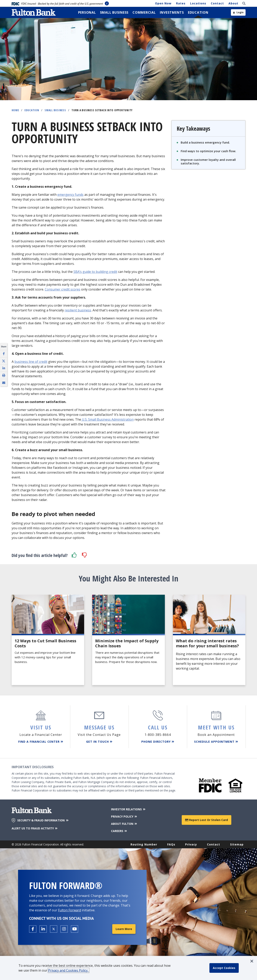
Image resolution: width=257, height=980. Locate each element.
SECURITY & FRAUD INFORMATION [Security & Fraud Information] (43, 820)
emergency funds (70, 195)
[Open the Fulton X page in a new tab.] (54, 929)
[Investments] (172, 12)
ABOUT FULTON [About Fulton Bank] (124, 824)
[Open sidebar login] (238, 12)
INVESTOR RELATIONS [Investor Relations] (129, 809)
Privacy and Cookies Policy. (69, 970)
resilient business (78, 310)
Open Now (163, 3)
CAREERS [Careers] (119, 831)
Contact (217, 3)
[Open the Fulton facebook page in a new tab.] (33, 929)
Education (32, 110)
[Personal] (87, 12)
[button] (74, 555)
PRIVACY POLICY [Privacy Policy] (124, 816)
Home (15, 110)
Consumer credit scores (63, 289)
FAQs (171, 844)
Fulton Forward (69, 910)
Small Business (55, 110)
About (233, 3)
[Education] (198, 12)
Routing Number (144, 844)
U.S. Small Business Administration (107, 419)
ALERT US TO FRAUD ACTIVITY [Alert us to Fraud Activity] (35, 828)
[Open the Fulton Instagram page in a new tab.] (64, 929)
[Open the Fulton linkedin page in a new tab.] (43, 929)
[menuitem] (87, 12)
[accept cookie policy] (224, 968)
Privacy (191, 844)
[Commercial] (144, 12)
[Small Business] (114, 12)
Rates (181, 3)
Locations (198, 3)
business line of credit (31, 362)
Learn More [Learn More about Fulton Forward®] (124, 929)
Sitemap (237, 844)
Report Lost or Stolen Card (207, 820)
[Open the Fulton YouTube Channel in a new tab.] (74, 929)
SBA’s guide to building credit (95, 272)
